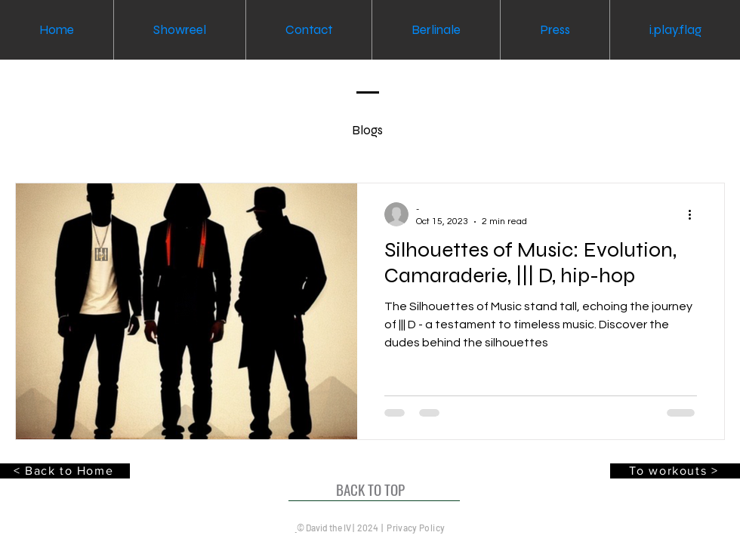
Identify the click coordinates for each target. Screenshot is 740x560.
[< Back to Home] (65, 471)
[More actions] (695, 214)
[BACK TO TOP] (374, 490)
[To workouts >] (675, 471)
